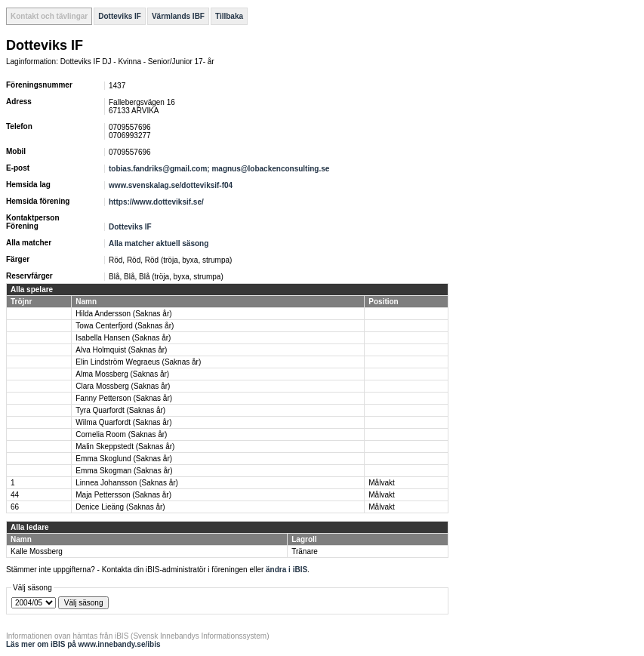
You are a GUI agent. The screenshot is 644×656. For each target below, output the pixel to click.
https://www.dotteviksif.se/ (156, 202)
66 (15, 507)
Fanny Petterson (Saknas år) (124, 398)
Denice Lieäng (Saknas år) (120, 507)
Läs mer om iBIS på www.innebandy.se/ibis (83, 644)
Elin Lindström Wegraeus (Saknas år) (138, 362)
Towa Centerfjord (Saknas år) (125, 326)
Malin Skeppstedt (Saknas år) (125, 447)
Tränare (305, 551)
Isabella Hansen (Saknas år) (123, 338)
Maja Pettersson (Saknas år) (123, 495)
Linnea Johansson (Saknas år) (127, 483)
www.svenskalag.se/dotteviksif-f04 (171, 185)
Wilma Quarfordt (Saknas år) (123, 422)
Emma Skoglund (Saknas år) (124, 459)
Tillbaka (229, 16)
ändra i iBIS (287, 570)
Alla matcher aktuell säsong (159, 243)
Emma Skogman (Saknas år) (124, 471)
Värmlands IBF (178, 16)
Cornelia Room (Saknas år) (121, 434)
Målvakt (381, 483)
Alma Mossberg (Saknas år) (122, 374)
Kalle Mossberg (37, 551)
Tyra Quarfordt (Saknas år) (120, 410)
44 (15, 495)
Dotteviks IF (120, 16)
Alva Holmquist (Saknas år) (121, 350)
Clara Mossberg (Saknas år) (123, 386)
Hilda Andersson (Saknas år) (123, 314)
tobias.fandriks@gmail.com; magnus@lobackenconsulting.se (219, 169)
